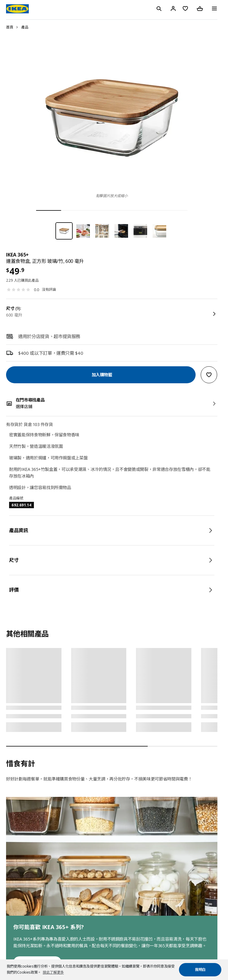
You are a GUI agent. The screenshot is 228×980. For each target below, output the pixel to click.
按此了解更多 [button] (53, 972)
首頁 (10, 27)
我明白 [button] (200, 970)
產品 (25, 27)
